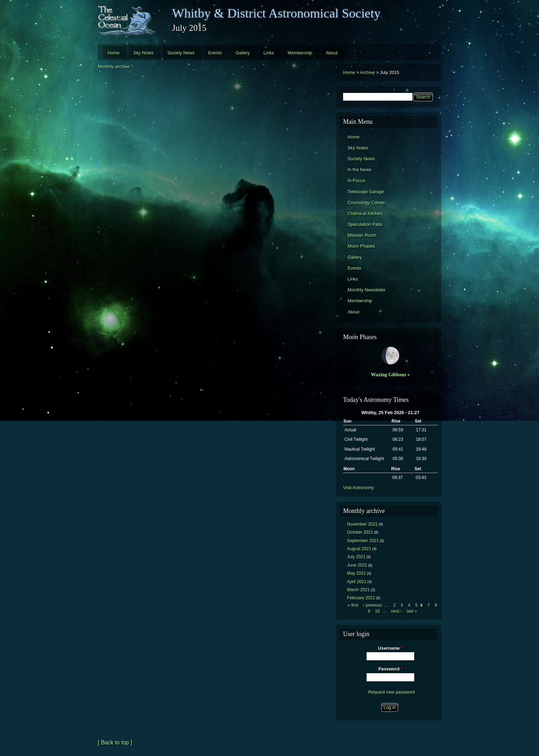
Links (269, 53)
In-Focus (356, 180)
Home (114, 53)
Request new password (392, 692)
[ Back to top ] (115, 742)
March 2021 (358, 590)
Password (391, 669)
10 (377, 611)
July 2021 (356, 557)
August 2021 (359, 549)
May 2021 (356, 573)
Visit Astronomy (359, 488)
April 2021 (357, 582)
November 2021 (362, 524)
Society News (181, 53)
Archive (367, 72)
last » (412, 611)
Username (390, 648)
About (332, 53)
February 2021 (361, 598)
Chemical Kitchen (365, 213)
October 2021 (360, 532)
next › (397, 611)
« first (353, 605)
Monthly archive (114, 66)
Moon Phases (361, 246)
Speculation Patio (365, 224)
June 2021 (357, 565)
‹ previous (373, 605)
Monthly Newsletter (367, 290)
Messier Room (362, 235)
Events (215, 53)
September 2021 (363, 541)
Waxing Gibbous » (390, 374)
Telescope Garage (366, 192)
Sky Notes (143, 53)
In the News (360, 170)
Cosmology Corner (366, 202)
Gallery (243, 53)
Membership (300, 53)
